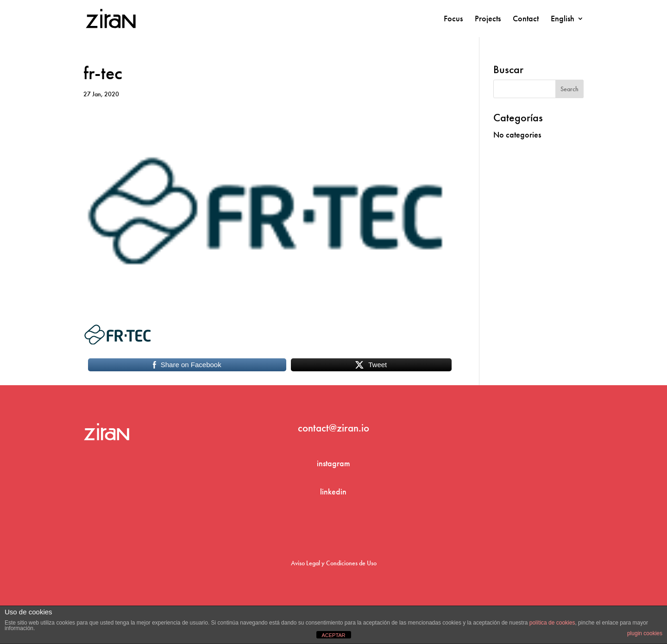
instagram (333, 463)
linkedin (333, 491)
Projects (488, 19)
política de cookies (552, 623)
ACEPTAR (333, 635)
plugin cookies (645, 633)
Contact (526, 19)
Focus (453, 19)
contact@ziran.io (333, 428)
